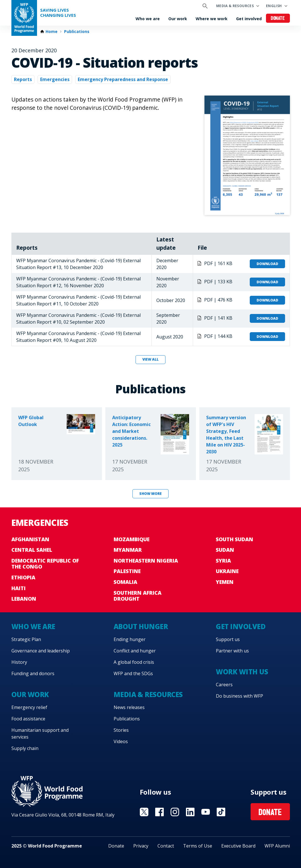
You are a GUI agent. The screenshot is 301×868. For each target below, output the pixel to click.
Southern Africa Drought (138, 596)
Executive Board (238, 846)
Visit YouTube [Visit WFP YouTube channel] (206, 812)
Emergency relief (29, 707)
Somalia (125, 582)
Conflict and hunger (135, 651)
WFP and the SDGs (133, 673)
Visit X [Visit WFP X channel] (144, 812)
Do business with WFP (239, 696)
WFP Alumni (277, 846)
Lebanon (24, 599)
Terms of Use (198, 846)
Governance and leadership (41, 651)
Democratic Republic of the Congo (45, 564)
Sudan (225, 550)
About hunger (141, 626)
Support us (228, 639)
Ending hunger (130, 639)
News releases (129, 707)
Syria (223, 561)
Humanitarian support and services (40, 733)
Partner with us (232, 651)
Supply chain (25, 748)
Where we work (212, 19)
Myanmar (128, 550)
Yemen (225, 582)
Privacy (141, 846)
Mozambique (132, 539)
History (19, 662)
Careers (224, 685)
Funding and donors (33, 673)
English (274, 6)
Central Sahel (32, 550)
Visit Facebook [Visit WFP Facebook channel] (159, 812)
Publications (77, 32)
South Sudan (235, 539)
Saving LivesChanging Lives (58, 13)
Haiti (19, 588)
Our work (178, 19)
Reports (23, 79)
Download (267, 264)
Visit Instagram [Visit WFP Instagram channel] (175, 812)
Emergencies (55, 79)
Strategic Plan (26, 639)
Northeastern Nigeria (146, 561)
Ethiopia (23, 577)
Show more (150, 494)
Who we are (148, 19)
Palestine (127, 571)
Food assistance (28, 719)
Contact (166, 846)
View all (150, 359)
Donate (278, 19)
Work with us (242, 672)
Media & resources (235, 6)
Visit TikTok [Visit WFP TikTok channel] (221, 812)
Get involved (249, 19)
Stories (121, 730)
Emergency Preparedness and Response (123, 79)
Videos (121, 741)
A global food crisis (134, 662)
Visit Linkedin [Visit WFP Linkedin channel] (190, 812)
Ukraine (227, 571)
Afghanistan (30, 539)
